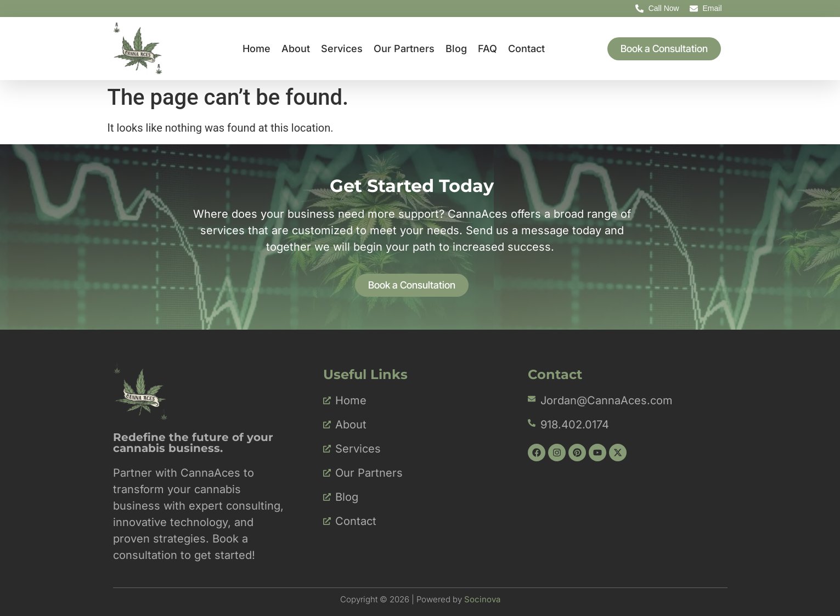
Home (256, 49)
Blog (456, 49)
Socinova (482, 599)
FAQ (487, 49)
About (296, 49)
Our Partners (404, 49)
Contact (526, 49)
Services (342, 49)
